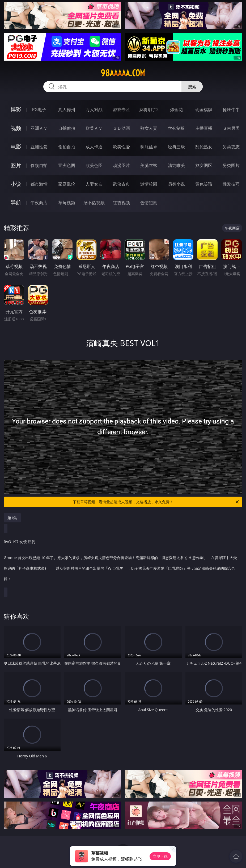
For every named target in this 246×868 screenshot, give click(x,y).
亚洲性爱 (39, 147)
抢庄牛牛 (231, 110)
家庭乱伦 (67, 184)
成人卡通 (94, 147)
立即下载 (160, 856)
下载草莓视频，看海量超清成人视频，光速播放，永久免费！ (156, 502)
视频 (16, 128)
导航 (16, 202)
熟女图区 (204, 165)
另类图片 (231, 165)
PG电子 (39, 110)
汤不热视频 (94, 203)
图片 (16, 165)
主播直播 (204, 128)
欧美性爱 (121, 147)
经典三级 (176, 147)
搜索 (192, 87)
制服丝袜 (149, 147)
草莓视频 (67, 203)
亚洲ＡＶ (39, 128)
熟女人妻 (149, 128)
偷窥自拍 (39, 165)
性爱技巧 (231, 184)
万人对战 (94, 110)
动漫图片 (121, 165)
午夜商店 (39, 203)
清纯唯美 (176, 165)
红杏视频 (121, 203)
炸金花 (176, 110)
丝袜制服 (176, 128)
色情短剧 (149, 203)
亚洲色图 (67, 165)
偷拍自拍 (67, 147)
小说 (16, 184)
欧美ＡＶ (94, 128)
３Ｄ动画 (121, 128)
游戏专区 (121, 110)
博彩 (16, 109)
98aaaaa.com (123, 73)
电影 (16, 147)
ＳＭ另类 (231, 128)
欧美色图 (94, 165)
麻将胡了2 (149, 110)
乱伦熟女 (204, 147)
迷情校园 (149, 184)
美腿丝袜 (149, 165)
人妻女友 (94, 184)
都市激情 (39, 184)
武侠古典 (121, 184)
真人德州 (67, 110)
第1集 (12, 518)
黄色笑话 (204, 184)
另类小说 (176, 184)
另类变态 (231, 147)
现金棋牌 (204, 110)
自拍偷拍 (67, 128)
